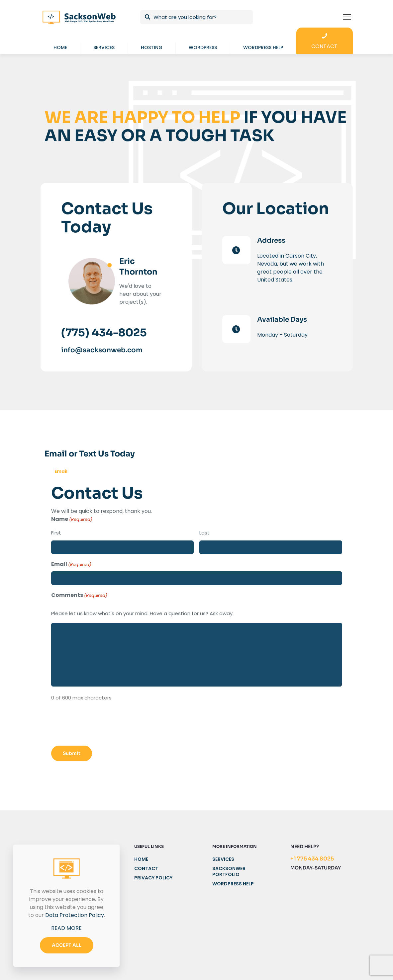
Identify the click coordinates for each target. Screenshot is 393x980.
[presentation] (102, 725)
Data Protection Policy (75, 915)
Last (204, 533)
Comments (79, 595)
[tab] (61, 472)
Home (141, 859)
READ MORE (66, 928)
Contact (146, 869)
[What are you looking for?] (196, 17)
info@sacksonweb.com (102, 350)
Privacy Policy (153, 878)
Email (61, 471)
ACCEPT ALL (67, 945)
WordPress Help (233, 884)
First (56, 533)
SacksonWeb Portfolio (229, 872)
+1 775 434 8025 (312, 859)
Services (223, 859)
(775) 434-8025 (104, 333)
